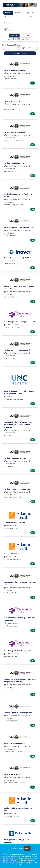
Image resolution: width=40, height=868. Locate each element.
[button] (26, 36)
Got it (27, 848)
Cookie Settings (17, 848)
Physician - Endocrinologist (14, 70)
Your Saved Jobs (29, 17)
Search (8, 13)
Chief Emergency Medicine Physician (18, 713)
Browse (18, 13)
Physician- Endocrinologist (14, 163)
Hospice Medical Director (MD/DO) (17, 258)
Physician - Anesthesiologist (15, 458)
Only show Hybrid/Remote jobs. (17, 39)
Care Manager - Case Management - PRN (19, 322)
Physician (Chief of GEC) (13, 101)
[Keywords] (20, 23)
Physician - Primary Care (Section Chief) (19, 227)
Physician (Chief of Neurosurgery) (17, 350)
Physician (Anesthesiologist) (15, 132)
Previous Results (20, 53)
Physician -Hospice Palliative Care (17, 489)
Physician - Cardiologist (13, 774)
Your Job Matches (12, 17)
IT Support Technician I (12, 554)
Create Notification (29, 48)
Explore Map (30, 13)
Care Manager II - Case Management (18, 651)
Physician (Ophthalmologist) (15, 743)
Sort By (6, 48)
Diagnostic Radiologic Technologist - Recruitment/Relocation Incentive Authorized (18, 425)
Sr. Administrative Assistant (14, 523)
